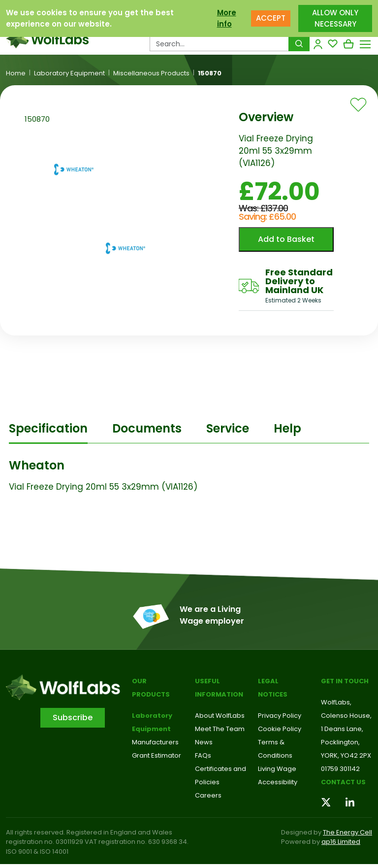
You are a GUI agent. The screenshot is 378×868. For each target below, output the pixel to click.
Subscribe (73, 718)
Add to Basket (286, 239)
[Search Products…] (219, 44)
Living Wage (277, 769)
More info (227, 17)
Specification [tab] (48, 428)
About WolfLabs (220, 716)
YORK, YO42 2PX (346, 755)
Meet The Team (220, 729)
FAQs (203, 755)
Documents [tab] (147, 428)
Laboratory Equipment (69, 73)
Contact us (343, 782)
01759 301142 (340, 769)
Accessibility (278, 782)
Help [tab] (287, 428)
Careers (208, 795)
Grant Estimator (157, 755)
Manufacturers (155, 742)
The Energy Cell (347, 832)
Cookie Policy (280, 729)
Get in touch (345, 681)
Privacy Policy (280, 716)
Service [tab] (228, 428)
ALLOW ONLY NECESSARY (335, 17)
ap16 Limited (341, 842)
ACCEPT (271, 17)
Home (16, 73)
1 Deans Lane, (342, 729)
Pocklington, (340, 742)
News (204, 742)
